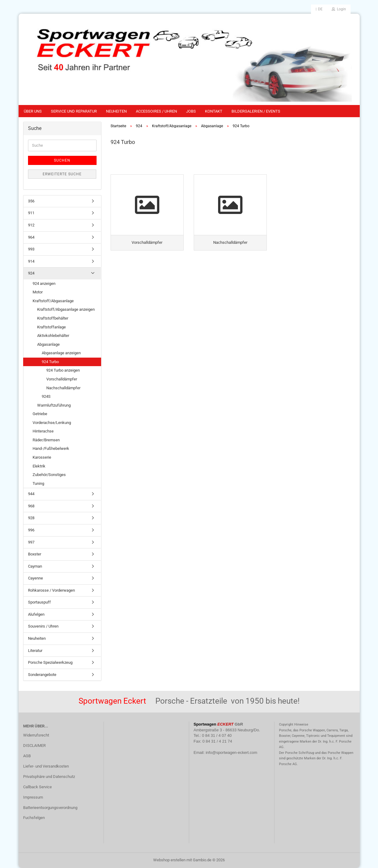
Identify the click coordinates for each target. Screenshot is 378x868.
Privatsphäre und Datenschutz (49, 777)
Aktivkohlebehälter (53, 336)
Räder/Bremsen (46, 440)
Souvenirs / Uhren (43, 626)
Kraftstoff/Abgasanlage (53, 301)
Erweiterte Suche (62, 174)
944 (31, 494)
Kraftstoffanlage (51, 327)
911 (31, 213)
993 (31, 249)
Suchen (62, 160)
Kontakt (214, 111)
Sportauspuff (39, 602)
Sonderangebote (42, 675)
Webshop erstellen (169, 860)
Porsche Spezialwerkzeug (50, 662)
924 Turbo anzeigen (63, 370)
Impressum (33, 797)
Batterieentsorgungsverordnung (50, 808)
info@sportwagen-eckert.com (231, 752)
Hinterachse (43, 431)
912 (31, 225)
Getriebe (40, 414)
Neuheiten (116, 111)
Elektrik (39, 466)
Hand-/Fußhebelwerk (51, 448)
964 (31, 237)
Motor (38, 292)
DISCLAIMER (34, 745)
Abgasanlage (48, 344)
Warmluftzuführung (54, 405)
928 (31, 518)
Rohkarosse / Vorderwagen (51, 590)
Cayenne (35, 578)
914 (31, 261)
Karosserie (42, 457)
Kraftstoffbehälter (53, 318)
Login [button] (339, 9)
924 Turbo (50, 362)
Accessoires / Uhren (156, 111)
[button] (319, 9)
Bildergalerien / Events (256, 111)
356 (31, 201)
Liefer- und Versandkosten (46, 766)
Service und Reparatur (74, 111)
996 (31, 530)
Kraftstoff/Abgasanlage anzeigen (66, 309)
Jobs (191, 111)
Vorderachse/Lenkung (52, 423)
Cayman (35, 566)
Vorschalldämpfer (62, 379)
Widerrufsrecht (36, 735)
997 (31, 542)
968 (31, 506)
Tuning (38, 483)
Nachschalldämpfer (63, 388)
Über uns (33, 111)
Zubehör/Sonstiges (49, 475)
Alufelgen (36, 614)
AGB (27, 756)
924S (46, 396)
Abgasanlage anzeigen (61, 353)
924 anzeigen (44, 283)
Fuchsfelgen (34, 818)
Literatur (35, 651)
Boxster (35, 554)
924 (31, 273)
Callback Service (37, 787)
